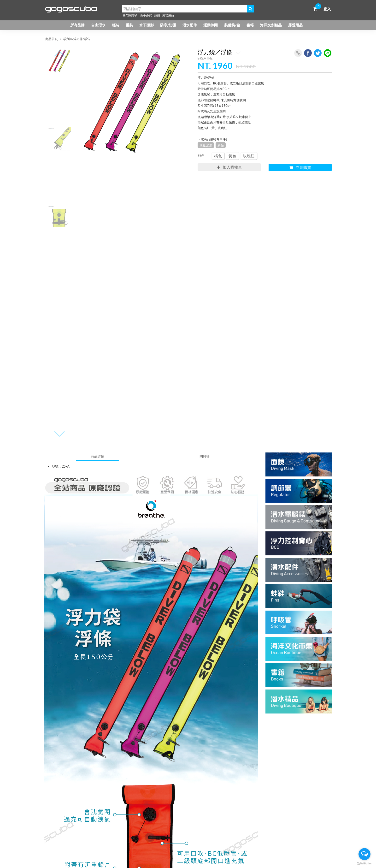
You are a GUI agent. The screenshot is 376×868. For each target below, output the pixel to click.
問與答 (205, 456)
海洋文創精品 (271, 25)
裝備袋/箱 (232, 25)
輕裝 (116, 25)
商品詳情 (98, 456)
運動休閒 (211, 25)
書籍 (250, 25)
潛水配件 (190, 25)
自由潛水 (98, 25)
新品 (221, 145)
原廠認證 (206, 145)
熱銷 (157, 15)
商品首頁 (52, 39)
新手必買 (146, 15)
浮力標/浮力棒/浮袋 (76, 39)
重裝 (129, 25)
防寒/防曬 (168, 25)
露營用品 (168, 15)
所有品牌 (77, 25)
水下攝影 (147, 25)
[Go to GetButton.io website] (364, 863)
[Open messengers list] (364, 854)
